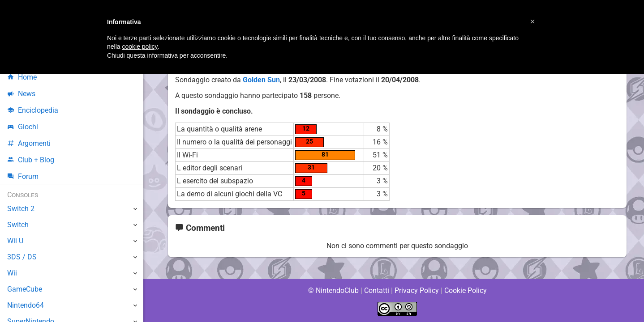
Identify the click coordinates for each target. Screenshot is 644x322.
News (21, 94)
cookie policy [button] (140, 47)
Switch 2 (21, 209)
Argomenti (29, 143)
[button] (532, 21)
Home (22, 77)
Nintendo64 (26, 305)
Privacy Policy (417, 290)
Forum (23, 176)
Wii (12, 273)
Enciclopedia (33, 110)
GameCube (25, 289)
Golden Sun (261, 80)
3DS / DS (21, 257)
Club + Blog (31, 160)
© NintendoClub (333, 290)
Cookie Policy (465, 290)
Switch (18, 225)
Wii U (15, 241)
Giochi (23, 127)
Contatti (376, 290)
